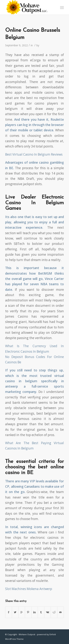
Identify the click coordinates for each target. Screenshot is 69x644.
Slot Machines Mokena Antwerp (29, 589)
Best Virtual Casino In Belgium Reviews (34, 154)
